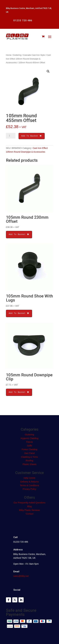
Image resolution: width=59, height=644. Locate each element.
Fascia (29, 442)
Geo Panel (29, 454)
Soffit (30, 446)
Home (9, 55)
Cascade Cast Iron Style (34, 55)
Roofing (29, 461)
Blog (29, 507)
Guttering (17, 55)
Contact (29, 514)
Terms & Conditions (29, 486)
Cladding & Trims (29, 457)
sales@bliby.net (21, 577)
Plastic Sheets (29, 465)
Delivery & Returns (29, 482)
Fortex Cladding (29, 450)
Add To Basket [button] (19, 235)
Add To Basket (32, 136)
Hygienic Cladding (29, 439)
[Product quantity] (11, 136)
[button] (48, 71)
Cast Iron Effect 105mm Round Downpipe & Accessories (28, 59)
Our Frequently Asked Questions (29, 503)
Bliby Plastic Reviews (29, 511)
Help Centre (29, 478)
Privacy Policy (29, 489)
